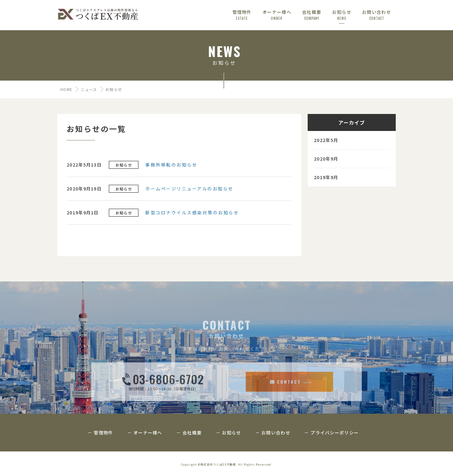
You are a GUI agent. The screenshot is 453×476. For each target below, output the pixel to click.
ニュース (89, 89)
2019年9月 (326, 178)
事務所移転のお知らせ (171, 166)
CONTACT (285, 406)
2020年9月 (326, 160)
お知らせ (124, 166)
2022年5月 (326, 141)
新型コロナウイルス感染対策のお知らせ (192, 214)
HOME (66, 89)
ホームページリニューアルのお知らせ (189, 190)
